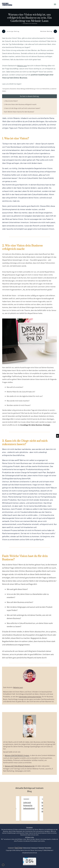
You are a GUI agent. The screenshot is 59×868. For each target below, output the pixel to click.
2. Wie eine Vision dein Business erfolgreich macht (20, 104)
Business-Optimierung (30, 24)
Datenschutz (27, 848)
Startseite (41, 848)
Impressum (34, 848)
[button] (3, 865)
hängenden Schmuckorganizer (30, 697)
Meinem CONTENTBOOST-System (17, 755)
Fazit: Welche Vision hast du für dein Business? (19, 112)
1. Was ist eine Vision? (11, 101)
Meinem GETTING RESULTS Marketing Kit (20, 766)
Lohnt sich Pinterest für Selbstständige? (29, 808)
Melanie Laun (22, 66)
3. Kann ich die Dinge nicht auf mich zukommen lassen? (22, 108)
